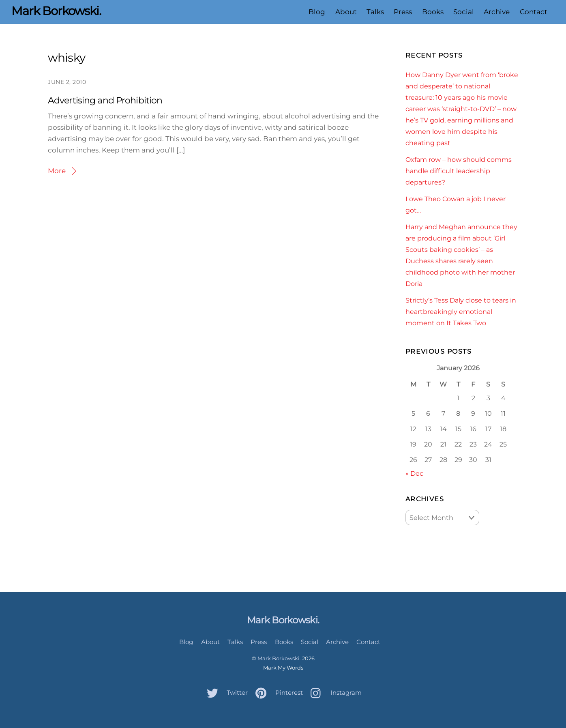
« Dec (414, 473)
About (346, 12)
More (57, 171)
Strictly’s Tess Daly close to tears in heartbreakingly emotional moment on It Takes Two (461, 311)
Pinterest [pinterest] (277, 693)
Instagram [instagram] (334, 693)
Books (433, 12)
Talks (375, 12)
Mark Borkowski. (279, 658)
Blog (317, 12)
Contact (534, 12)
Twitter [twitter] (225, 693)
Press (403, 12)
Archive (497, 12)
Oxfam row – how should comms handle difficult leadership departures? (459, 171)
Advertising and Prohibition (105, 100)
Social (464, 12)
